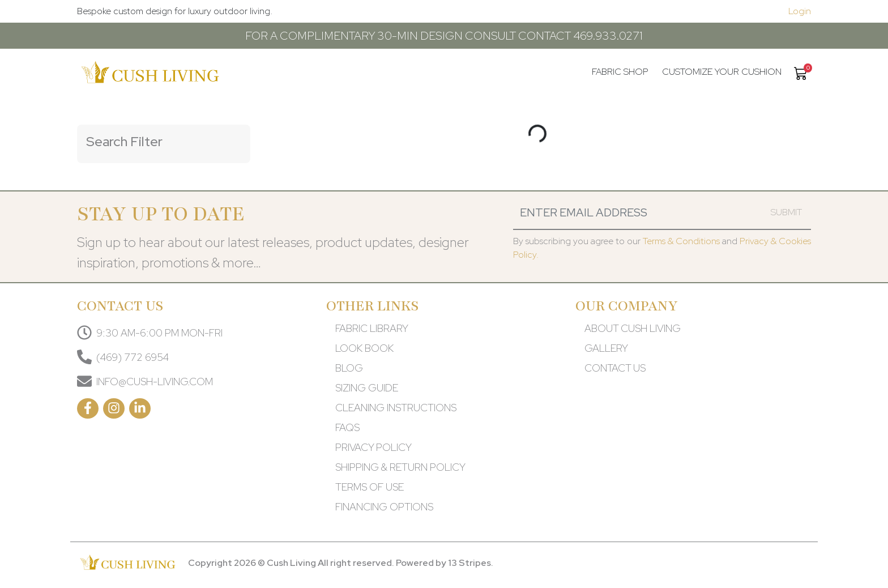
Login (800, 11)
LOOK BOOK (364, 348)
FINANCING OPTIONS (384, 507)
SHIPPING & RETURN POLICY (400, 467)
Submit (786, 212)
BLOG (349, 368)
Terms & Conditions (681, 241)
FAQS (347, 427)
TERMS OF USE (370, 487)
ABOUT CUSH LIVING (633, 328)
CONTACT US (615, 368)
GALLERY (606, 348)
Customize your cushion (722, 72)
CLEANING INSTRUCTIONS (396, 408)
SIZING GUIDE (367, 388)
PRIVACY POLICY (373, 447)
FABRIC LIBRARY (372, 328)
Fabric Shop (620, 72)
